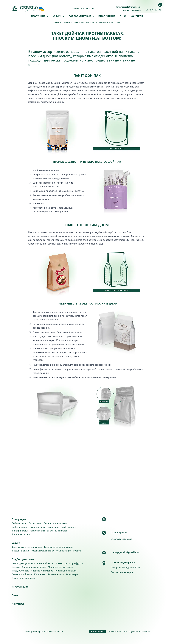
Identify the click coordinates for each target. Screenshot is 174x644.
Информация (107, 16)
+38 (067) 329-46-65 (132, 10)
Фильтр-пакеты (20, 531)
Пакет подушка (37, 527)
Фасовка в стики (20, 551)
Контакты (137, 16)
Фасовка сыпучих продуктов (27, 547)
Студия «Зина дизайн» (139, 631)
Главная (56, 22)
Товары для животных (23, 578)
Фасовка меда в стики (83, 8)
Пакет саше (53, 527)
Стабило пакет (19, 527)
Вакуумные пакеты (57, 531)
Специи (16, 567)
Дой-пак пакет (19, 523)
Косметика (40, 574)
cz (160, 10)
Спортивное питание (42, 571)
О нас (123, 16)
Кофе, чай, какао (45, 563)
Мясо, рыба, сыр (20, 571)
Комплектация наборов (68, 551)
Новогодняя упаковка (23, 563)
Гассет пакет (35, 523)
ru (152, 10)
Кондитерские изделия (34, 567)
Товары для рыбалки (66, 571)
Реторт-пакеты (37, 531)
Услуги (57, 16)
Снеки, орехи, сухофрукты (70, 563)
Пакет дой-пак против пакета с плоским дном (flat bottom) (97, 22)
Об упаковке (67, 22)
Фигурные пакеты (21, 534)
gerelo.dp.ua (37, 632)
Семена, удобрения (22, 574)
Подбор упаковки (80, 16)
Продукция (38, 16)
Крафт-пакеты (68, 527)
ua (147, 10)
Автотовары (72, 574)
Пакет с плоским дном (55, 523)
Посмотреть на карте (122, 572)
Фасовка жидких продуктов (58, 547)
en (156, 10)
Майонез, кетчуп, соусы (60, 567)
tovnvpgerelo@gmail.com (128, 7)
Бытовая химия (56, 574)
